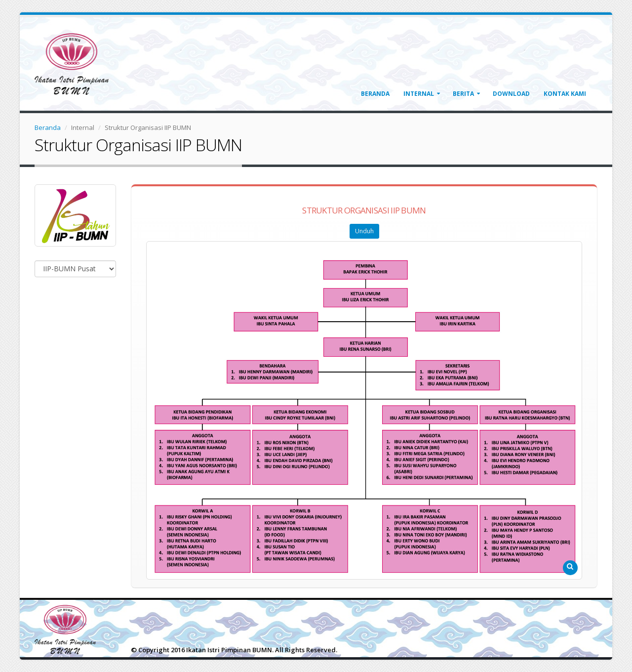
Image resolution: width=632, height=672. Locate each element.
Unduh (364, 231)
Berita (463, 94)
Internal (419, 94)
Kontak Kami (565, 94)
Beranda (375, 94)
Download (511, 94)
